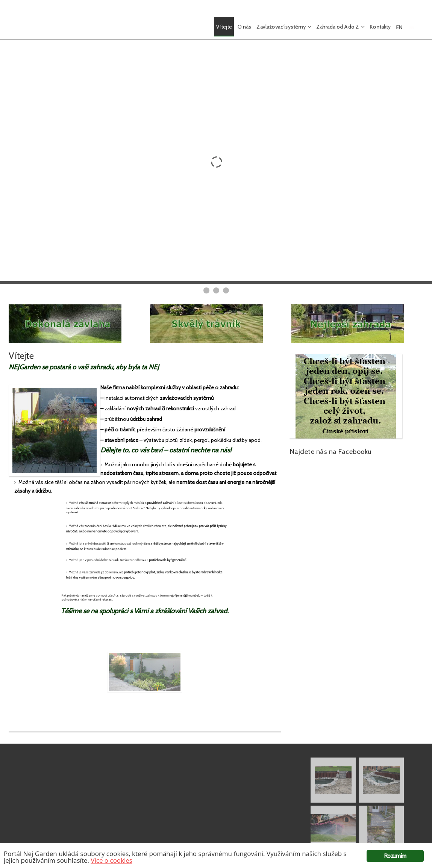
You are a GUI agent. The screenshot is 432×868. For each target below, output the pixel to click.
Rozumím (395, 856)
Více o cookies (111, 860)
